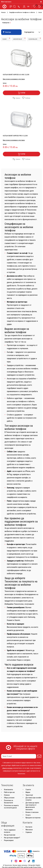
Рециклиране (9, 840)
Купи (21, 93)
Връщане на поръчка (33, 818)
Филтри (7, 32)
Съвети (28, 790)
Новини (7, 795)
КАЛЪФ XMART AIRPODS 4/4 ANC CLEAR (16, 75)
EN (28, 7)
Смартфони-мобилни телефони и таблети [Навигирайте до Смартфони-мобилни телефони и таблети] (22, 12)
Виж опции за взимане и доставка (14, 79)
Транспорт (29, 795)
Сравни (17, 98)
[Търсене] (14, 7)
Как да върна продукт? (12, 838)
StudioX (38, 865)
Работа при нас (9, 792)
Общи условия (9, 798)
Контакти (29, 827)
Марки (28, 792)
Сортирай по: (32, 32)
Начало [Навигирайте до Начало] (3, 12)
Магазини (29, 830)
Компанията (8, 790)
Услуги (28, 815)
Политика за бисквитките (8, 802)
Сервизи (29, 832)
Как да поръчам (10, 835)
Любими (26, 98)
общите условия (7, 768)
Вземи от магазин (32, 812)
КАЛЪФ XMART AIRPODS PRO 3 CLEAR (15, 136)
